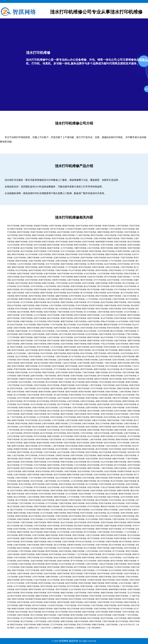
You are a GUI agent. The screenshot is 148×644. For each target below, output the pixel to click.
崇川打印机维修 (102, 395)
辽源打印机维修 (63, 360)
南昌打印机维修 (103, 404)
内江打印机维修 (31, 254)
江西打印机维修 (127, 267)
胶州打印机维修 (102, 270)
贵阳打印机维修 (115, 401)
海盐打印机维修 (105, 334)
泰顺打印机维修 (103, 232)
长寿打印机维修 (77, 232)
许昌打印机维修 (45, 254)
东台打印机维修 (102, 261)
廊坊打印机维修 (18, 254)
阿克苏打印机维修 (96, 305)
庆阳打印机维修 (95, 251)
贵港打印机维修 (58, 267)
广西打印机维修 (18, 238)
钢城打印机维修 (120, 248)
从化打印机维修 (93, 248)
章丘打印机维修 (128, 283)
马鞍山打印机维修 (112, 267)
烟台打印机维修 (23, 312)
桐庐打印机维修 (117, 232)
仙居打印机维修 (38, 334)
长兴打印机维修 (35, 372)
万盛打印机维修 (80, 414)
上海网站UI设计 (33, 628)
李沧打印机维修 (53, 315)
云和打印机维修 (78, 299)
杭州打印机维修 (78, 427)
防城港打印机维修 (41, 226)
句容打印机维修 (115, 357)
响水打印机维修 (77, 274)
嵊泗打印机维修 (125, 350)
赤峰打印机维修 (27, 344)
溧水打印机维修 (27, 251)
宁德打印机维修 (63, 312)
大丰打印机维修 (48, 357)
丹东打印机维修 (82, 305)
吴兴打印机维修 (92, 334)
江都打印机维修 (62, 357)
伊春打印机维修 (53, 290)
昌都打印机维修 (37, 360)
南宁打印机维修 (63, 404)
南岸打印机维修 (18, 350)
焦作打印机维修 (31, 280)
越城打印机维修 (58, 392)
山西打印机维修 (71, 420)
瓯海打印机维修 (73, 353)
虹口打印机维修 (73, 258)
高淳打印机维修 (35, 242)
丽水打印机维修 (27, 248)
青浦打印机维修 (109, 226)
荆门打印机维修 (86, 293)
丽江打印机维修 (75, 309)
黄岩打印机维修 (83, 443)
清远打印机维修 (27, 414)
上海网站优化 (80, 628)
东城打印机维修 (38, 408)
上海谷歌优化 (69, 628)
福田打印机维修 (56, 388)
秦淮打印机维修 (27, 341)
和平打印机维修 (50, 398)
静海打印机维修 (48, 242)
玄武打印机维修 (130, 376)
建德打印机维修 (21, 242)
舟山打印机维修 (21, 270)
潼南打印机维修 (113, 420)
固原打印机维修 (13, 344)
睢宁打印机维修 (75, 478)
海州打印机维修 (46, 395)
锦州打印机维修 (80, 290)
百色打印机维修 (85, 254)
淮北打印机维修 (82, 385)
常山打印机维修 (120, 315)
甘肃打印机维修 (48, 424)
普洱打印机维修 (60, 293)
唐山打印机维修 (52, 382)
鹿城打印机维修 (98, 392)
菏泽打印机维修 (13, 414)
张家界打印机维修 (59, 280)
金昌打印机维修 (105, 360)
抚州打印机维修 (125, 254)
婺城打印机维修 (45, 392)
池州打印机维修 (82, 226)
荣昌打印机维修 (83, 417)
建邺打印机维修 (73, 475)
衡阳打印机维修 (80, 487)
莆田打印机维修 (48, 296)
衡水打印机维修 (134, 242)
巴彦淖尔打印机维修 (95, 277)
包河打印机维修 (110, 388)
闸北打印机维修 (48, 270)
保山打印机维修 (80, 506)
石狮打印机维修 (33, 258)
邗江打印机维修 (88, 395)
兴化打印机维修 (127, 353)
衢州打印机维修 (35, 283)
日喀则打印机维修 (26, 379)
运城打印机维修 (80, 580)
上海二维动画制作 (94, 628)
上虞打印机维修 (33, 353)
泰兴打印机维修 (115, 372)
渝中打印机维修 (43, 388)
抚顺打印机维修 (93, 341)
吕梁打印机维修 (18, 293)
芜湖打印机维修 (134, 245)
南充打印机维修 (105, 408)
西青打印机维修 (40, 290)
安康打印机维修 (80, 264)
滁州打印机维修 (35, 296)
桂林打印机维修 (60, 328)
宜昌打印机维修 (122, 344)
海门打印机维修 (75, 357)
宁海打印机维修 (132, 334)
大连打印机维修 (70, 379)
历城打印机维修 (67, 315)
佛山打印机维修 (73, 328)
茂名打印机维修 (98, 254)
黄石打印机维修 (118, 382)
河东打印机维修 (40, 341)
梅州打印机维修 (82, 596)
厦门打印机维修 (78, 564)
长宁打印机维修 (35, 331)
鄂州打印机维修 (102, 309)
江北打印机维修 (80, 465)
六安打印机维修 (127, 280)
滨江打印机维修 (27, 302)
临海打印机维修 (23, 274)
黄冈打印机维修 (58, 254)
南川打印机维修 (30, 417)
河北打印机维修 (31, 420)
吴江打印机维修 (13, 341)
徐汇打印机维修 (123, 347)
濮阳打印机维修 (18, 267)
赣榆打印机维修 (78, 459)
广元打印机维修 (82, 554)
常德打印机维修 (100, 293)
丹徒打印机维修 (134, 337)
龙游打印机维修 (52, 334)
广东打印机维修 (93, 245)
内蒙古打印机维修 (99, 420)
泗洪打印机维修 (80, 318)
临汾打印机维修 (110, 264)
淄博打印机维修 (31, 366)
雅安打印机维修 (67, 414)
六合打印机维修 (103, 274)
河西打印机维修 (77, 455)
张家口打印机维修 (32, 293)
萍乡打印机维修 (45, 366)
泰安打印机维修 (85, 267)
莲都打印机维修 (123, 388)
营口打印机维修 (40, 277)
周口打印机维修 (53, 414)
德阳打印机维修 (46, 293)
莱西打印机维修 (107, 248)
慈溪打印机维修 (75, 372)
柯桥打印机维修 (21, 372)
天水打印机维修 (30, 325)
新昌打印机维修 (78, 334)
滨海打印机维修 (117, 286)
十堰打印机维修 (110, 363)
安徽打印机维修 (78, 551)
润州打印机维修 (134, 302)
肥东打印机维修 (80, 315)
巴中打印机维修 (70, 417)
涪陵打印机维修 (100, 238)
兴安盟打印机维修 (123, 251)
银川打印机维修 (43, 401)
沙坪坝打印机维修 (76, 331)
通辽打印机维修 (70, 325)
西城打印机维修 (85, 446)
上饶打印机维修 (120, 245)
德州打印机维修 (23, 232)
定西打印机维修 (88, 242)
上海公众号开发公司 (127, 625)
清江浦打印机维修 (61, 395)
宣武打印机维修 (125, 366)
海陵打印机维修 (40, 337)
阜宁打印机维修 (93, 302)
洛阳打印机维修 (97, 363)
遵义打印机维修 (78, 382)
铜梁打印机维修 (85, 420)
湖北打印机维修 (93, 411)
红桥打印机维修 (80, 321)
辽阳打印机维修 (82, 251)
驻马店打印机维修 (121, 414)
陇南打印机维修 (38, 235)
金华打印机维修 (75, 296)
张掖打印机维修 (107, 290)
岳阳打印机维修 (115, 309)
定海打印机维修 (18, 392)
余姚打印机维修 (111, 392)
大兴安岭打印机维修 (73, 229)
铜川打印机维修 (115, 379)
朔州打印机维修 (27, 363)
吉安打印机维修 (113, 280)
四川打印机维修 (110, 417)
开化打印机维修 (105, 299)
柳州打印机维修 (80, 468)
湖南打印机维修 (27, 226)
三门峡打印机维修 (83, 235)
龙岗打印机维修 (78, 535)
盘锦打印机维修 (75, 242)
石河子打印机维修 (52, 264)
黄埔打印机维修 (25, 299)
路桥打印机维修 (100, 369)
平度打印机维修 (127, 258)
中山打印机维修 (43, 417)
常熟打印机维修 (53, 321)
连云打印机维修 (21, 357)
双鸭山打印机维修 (108, 321)
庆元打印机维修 (23, 286)
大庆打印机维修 (55, 305)
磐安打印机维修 (134, 315)
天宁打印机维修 (120, 337)
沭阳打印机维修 (113, 353)
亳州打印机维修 (58, 366)
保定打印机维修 (35, 309)
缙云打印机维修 (98, 350)
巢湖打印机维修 (21, 261)
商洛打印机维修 (109, 251)
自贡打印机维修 (67, 344)
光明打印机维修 (100, 258)
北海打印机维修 (102, 229)
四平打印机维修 (57, 379)
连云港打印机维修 (72, 238)
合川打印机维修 (13, 411)
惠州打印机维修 (80, 245)
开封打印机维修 (105, 382)
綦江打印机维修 (122, 621)
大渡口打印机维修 (129, 296)
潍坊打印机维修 (80, 538)
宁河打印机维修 (115, 229)
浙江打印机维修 (90, 312)
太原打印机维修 (73, 401)
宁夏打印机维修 (127, 420)
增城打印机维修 (113, 238)
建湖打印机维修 (93, 337)
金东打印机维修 (80, 462)
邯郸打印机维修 (53, 344)
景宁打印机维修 (77, 561)
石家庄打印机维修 (87, 401)
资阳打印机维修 (69, 235)
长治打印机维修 (83, 325)
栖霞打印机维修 (67, 321)
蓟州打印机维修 (40, 251)
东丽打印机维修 (28, 305)
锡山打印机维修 (107, 337)
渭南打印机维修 (43, 325)
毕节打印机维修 (125, 325)
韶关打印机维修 (80, 522)
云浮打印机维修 (58, 420)
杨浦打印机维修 (53, 248)
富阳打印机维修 (88, 261)
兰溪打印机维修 (118, 299)
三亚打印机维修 (13, 385)
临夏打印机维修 (43, 229)
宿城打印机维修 (82, 439)
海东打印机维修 (129, 379)
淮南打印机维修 (50, 312)
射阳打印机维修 (13, 321)
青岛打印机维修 (53, 385)
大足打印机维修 (120, 618)
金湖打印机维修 (80, 302)
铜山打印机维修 (53, 302)
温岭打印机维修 (48, 261)
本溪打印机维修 (83, 510)
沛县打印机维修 (128, 372)
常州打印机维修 (110, 347)
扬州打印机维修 (35, 270)
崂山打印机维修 (117, 331)
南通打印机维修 (48, 283)
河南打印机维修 (40, 414)
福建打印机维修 (62, 296)
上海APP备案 (20, 628)
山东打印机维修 (20, 258)
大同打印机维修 (38, 382)
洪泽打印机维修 (35, 357)
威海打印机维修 (111, 254)
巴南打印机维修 (62, 270)
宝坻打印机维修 (130, 232)
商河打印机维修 (90, 232)
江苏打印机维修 (62, 331)
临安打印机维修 (13, 251)
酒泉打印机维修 (67, 264)
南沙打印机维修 (113, 258)
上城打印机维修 (125, 392)
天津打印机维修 (78, 408)
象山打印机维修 (53, 318)
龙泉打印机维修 (35, 261)
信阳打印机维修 (107, 411)
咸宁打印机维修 (40, 245)
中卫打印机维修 (56, 325)
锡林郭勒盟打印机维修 (104, 242)
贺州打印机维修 (113, 293)
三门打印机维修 (92, 299)
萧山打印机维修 (90, 286)
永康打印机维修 (62, 261)
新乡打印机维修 (73, 293)
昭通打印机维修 (93, 344)
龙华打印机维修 (88, 283)
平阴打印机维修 (127, 238)
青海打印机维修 (21, 424)
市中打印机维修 (96, 388)
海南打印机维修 (77, 602)
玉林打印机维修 (73, 280)
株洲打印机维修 (132, 382)
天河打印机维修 (103, 331)
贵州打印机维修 (56, 417)
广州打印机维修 (77, 404)
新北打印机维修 (102, 357)
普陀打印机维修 (117, 312)
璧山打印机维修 (45, 420)
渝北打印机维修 (75, 283)
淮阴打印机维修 (23, 376)
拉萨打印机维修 (63, 398)
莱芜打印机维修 (93, 414)
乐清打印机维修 (13, 302)
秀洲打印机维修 (48, 372)
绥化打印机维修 (75, 599)
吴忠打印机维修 (132, 360)
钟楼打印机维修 (27, 321)
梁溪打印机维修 (115, 395)
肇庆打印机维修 (86, 280)
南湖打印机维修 (85, 392)
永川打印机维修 (67, 248)
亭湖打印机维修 (75, 395)
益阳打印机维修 (45, 267)
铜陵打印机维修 (45, 238)
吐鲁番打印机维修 (91, 360)
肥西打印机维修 (65, 299)
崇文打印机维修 (48, 331)
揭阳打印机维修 (18, 420)
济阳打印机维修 (115, 270)
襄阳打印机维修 (33, 328)
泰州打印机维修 (95, 226)
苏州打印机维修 (16, 388)
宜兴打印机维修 (130, 286)
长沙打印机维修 (37, 404)
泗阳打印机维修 (27, 337)
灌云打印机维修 (67, 337)
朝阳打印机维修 (115, 296)
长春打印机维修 (92, 398)
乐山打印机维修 (13, 245)
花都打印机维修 (102, 283)
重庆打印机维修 (65, 382)
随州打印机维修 (97, 235)
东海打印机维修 (120, 318)
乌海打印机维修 (13, 363)
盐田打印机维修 (31, 350)
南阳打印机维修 (16, 229)
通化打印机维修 (80, 341)
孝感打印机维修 (45, 280)
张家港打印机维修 (74, 545)
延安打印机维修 (124, 305)
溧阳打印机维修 (120, 302)
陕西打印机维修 (35, 424)
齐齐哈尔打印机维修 (42, 379)
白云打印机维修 (40, 315)
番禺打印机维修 (88, 270)
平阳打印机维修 (75, 261)
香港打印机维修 (130, 274)
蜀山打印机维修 (73, 369)
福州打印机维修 (21, 283)
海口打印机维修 (50, 404)
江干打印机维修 (13, 337)
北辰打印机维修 (128, 261)
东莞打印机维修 (107, 414)
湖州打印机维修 (78, 503)
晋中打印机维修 (110, 277)
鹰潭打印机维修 (37, 312)
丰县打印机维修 (33, 395)
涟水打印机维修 (80, 337)
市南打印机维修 (83, 388)
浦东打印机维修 (122, 385)
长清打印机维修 (52, 299)
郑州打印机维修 (80, 430)
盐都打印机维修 (37, 376)
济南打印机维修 (90, 404)
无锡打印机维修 (21, 331)
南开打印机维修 (23, 360)
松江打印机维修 (27, 411)
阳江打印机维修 (80, 411)
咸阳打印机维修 (134, 341)
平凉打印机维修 (67, 277)
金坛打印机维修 (128, 395)
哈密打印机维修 (107, 341)
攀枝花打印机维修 (111, 325)
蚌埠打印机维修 (113, 328)
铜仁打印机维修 (62, 309)
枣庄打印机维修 (43, 347)
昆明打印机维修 (128, 401)
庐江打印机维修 (128, 270)
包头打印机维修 (25, 382)
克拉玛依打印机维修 (85, 379)
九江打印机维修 (56, 347)
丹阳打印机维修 (80, 436)
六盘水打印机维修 (69, 363)
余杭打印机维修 (63, 274)
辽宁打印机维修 (75, 424)
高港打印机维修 (93, 318)
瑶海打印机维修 (85, 350)
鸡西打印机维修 (50, 360)
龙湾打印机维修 (62, 372)
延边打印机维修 (27, 277)
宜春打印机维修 (98, 267)
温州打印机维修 (85, 366)
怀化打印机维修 (128, 229)
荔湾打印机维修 (45, 350)
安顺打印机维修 (80, 344)
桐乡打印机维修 (63, 286)
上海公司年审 (45, 628)
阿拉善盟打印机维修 (53, 235)
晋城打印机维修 (120, 242)
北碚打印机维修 (86, 258)
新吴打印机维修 (107, 302)
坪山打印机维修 (75, 270)
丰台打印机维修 (130, 312)
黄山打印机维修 (53, 411)
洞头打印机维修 (118, 334)
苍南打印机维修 (134, 248)
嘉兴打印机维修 (96, 347)
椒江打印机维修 (111, 350)
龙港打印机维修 (77, 286)
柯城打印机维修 (31, 392)
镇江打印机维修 (98, 366)
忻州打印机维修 (21, 309)
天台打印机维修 (107, 315)
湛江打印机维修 (127, 293)
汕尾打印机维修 (88, 229)
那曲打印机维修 (42, 305)
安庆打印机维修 (78, 577)
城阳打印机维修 (38, 299)
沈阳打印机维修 (105, 398)
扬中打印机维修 (103, 376)
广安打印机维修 (16, 417)
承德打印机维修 (124, 277)
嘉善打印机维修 (60, 353)
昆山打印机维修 (88, 296)
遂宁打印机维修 (80, 567)
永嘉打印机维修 (50, 274)
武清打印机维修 (132, 408)
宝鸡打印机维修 (118, 360)
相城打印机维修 (117, 376)
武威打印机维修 (110, 305)
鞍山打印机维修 (77, 360)
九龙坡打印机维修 (77, 519)
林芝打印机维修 (53, 341)
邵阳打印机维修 (46, 328)
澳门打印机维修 (75, 570)
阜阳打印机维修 (70, 347)
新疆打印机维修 (62, 424)
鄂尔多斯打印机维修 (82, 526)
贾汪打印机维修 (103, 286)
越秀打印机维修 (70, 388)
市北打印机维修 (46, 369)
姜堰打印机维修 (40, 302)
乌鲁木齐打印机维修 (120, 398)
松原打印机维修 (69, 305)
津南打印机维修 (117, 274)
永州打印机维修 (110, 235)
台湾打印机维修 (53, 251)
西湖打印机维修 (67, 318)
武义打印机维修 (20, 353)
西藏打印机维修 (117, 424)
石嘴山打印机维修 (77, 452)
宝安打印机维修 (27, 315)
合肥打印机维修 (92, 408)
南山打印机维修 (90, 331)
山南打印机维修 (93, 321)
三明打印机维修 (95, 385)
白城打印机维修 (67, 290)
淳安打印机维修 (84, 605)
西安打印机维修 (16, 401)
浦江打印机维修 (65, 334)
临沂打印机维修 (67, 411)
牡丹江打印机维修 (68, 251)
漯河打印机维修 (27, 245)
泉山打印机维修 (107, 318)
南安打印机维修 (58, 238)
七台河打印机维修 (24, 264)
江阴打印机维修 (103, 312)
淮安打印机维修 (40, 248)
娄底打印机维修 (71, 254)
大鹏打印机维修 (80, 248)
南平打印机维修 (71, 366)
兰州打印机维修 (86, 433)
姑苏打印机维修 (128, 357)
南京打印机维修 (52, 408)
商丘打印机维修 (13, 226)
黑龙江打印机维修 (102, 424)
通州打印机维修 (63, 376)
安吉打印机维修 (46, 353)
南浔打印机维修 (13, 318)
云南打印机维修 (118, 615)
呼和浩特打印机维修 (58, 401)
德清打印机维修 (71, 392)
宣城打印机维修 (37, 232)
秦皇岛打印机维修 (41, 363)
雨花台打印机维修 (14, 305)
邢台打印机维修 (96, 325)
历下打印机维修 (60, 369)
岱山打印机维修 (113, 369)
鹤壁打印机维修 (88, 309)
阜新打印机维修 (38, 264)
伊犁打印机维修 (53, 277)
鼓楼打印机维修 (37, 398)
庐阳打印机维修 (75, 500)
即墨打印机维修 (115, 283)
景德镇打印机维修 (68, 385)
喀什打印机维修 (93, 290)
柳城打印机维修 (69, 226)
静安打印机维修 (102, 296)
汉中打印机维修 (120, 290)
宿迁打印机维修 (40, 411)
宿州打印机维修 (117, 404)
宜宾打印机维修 (30, 229)
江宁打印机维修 (115, 261)
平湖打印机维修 (27, 318)
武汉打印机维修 (23, 404)
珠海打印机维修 (18, 366)
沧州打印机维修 (124, 264)
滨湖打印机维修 (77, 376)
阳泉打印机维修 (40, 344)
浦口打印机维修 (27, 290)
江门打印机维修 (71, 267)
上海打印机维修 (30, 388)
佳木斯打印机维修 (74, 558)
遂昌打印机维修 (25, 334)
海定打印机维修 (78, 484)
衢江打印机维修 (127, 369)
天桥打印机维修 (130, 331)
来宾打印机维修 (16, 347)
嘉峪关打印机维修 (101, 379)
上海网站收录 (57, 628)
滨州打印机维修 (31, 238)
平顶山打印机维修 (108, 344)
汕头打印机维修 (30, 347)
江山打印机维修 (77, 481)
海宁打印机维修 (132, 299)
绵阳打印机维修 (55, 363)
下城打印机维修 (88, 372)
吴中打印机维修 (23, 398)
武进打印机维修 (90, 376)
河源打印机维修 (55, 226)
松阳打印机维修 (93, 315)
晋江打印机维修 (13, 248)
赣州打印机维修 (21, 296)
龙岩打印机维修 (83, 347)
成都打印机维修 (102, 401)
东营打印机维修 (86, 328)
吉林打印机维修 (88, 424)
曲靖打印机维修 (92, 382)
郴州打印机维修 (53, 245)
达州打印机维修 (120, 411)
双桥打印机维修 (134, 411)
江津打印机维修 (122, 226)
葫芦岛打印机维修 (57, 229)
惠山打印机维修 (88, 357)
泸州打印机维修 (48, 309)
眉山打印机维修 (123, 417)
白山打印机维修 (122, 321)
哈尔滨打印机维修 (77, 398)
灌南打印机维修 (67, 302)
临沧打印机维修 (18, 280)
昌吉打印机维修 (16, 325)
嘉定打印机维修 (63, 232)
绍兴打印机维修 (77, 312)
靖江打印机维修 (20, 395)
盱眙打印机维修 (134, 318)
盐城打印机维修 (60, 258)
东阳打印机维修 (37, 274)
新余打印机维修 (100, 328)
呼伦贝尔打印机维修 (84, 542)
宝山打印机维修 (86, 238)
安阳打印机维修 (20, 328)
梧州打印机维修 (128, 309)
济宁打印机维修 (100, 280)
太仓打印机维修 (90, 274)
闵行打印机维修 (111, 366)
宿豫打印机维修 (102, 372)
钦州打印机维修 (67, 245)
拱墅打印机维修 (100, 353)
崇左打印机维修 (27, 385)
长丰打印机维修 (77, 548)
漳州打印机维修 (127, 328)
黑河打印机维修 (62, 242)
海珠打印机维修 (33, 369)
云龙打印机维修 (53, 337)
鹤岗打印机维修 (67, 341)
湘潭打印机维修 (124, 363)
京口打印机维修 (40, 321)
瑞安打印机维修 (40, 318)
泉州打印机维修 (130, 404)
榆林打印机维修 (80, 277)
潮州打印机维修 (96, 417)
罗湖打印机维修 (20, 369)
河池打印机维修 (124, 235)
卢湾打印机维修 (62, 283)
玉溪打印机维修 (84, 363)
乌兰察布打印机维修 (95, 264)
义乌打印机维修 (50, 286)
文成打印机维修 (80, 593)
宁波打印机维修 (109, 385)
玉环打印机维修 (37, 286)
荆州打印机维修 (31, 267)
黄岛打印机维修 (58, 350)
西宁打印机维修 (30, 401)
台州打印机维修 (46, 258)
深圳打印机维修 (40, 385)
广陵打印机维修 (50, 376)
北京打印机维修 (65, 408)
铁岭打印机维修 (25, 235)
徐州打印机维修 (50, 232)
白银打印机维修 (120, 341)
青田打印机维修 (86, 369)
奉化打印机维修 (86, 353)
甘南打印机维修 (118, 408)
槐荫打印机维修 (71, 350)
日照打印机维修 (107, 245)
